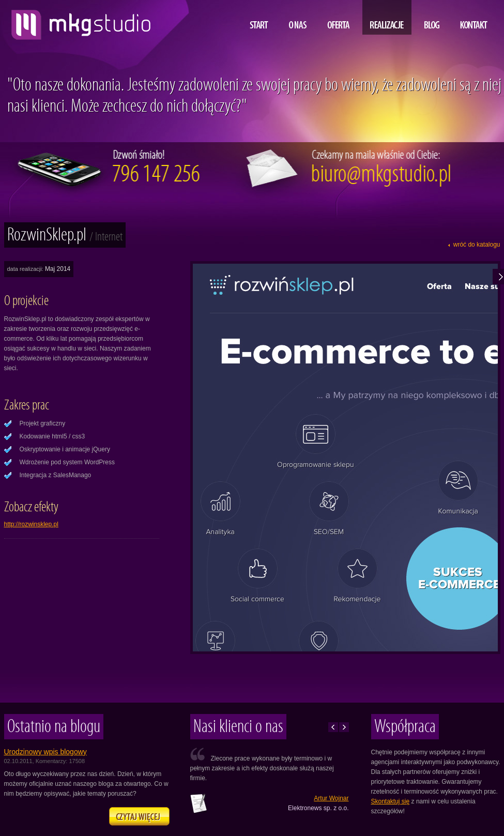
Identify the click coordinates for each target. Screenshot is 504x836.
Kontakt (474, 17)
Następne (344, 727)
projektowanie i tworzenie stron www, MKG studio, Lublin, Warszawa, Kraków (78, 21)
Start (259, 17)
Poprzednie (333, 727)
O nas (298, 17)
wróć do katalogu (477, 245)
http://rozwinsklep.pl (31, 524)
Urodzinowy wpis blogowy (45, 752)
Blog (432, 17)
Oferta (338, 17)
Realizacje (387, 17)
